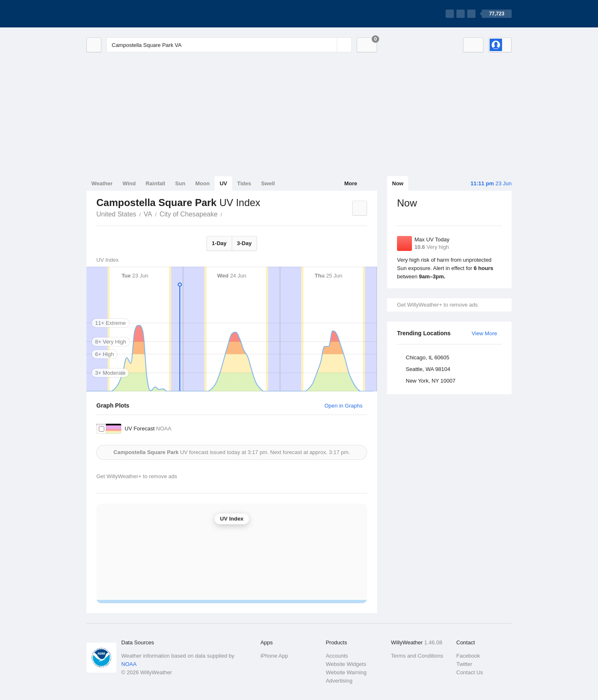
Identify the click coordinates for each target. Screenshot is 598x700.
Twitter (464, 664)
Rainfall (156, 183)
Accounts (337, 656)
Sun (180, 183)
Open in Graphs (343, 406)
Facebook (468, 656)
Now (398, 183)
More (351, 183)
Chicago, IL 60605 (428, 357)
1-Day (219, 243)
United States (116, 214)
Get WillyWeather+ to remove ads (437, 305)
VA (148, 214)
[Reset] (330, 45)
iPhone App (274, 656)
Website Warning (346, 672)
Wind (129, 183)
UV (223, 183)
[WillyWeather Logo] (125, 14)
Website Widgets (346, 664)
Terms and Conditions (417, 656)
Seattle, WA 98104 (428, 369)
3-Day (244, 243)
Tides (244, 183)
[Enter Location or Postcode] (229, 45)
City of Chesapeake (189, 214)
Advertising (339, 681)
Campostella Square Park (227, 214)
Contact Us (470, 672)
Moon (202, 183)
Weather (102, 183)
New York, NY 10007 (431, 381)
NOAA (129, 664)
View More (484, 333)
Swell (268, 183)
